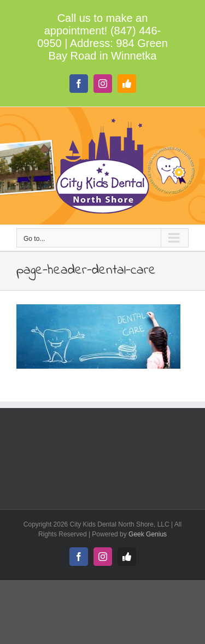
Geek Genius (148, 534)
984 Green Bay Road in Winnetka (108, 49)
